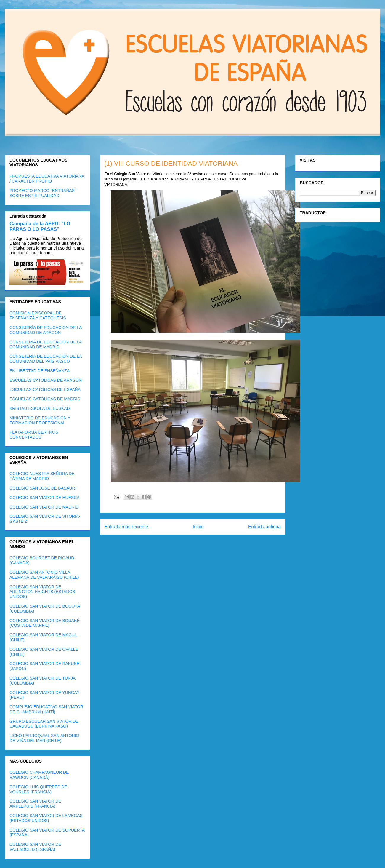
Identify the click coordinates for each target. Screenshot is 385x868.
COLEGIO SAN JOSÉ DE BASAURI (43, 488)
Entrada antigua (264, 527)
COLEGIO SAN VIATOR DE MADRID (44, 507)
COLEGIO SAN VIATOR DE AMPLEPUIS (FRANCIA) (35, 804)
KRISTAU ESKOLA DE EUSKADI (40, 408)
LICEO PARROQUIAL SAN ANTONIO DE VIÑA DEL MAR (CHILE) (44, 738)
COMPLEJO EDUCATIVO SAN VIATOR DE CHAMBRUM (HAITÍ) (46, 709)
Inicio (198, 527)
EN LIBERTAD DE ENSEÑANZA (40, 371)
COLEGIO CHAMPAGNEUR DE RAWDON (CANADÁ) (39, 775)
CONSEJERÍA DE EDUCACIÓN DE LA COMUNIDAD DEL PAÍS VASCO (46, 359)
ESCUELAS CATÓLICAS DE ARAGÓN (46, 380)
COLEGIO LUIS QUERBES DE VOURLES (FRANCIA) (38, 789)
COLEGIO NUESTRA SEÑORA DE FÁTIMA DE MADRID (42, 476)
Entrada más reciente (126, 527)
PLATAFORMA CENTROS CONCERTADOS (34, 435)
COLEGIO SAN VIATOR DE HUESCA (45, 498)
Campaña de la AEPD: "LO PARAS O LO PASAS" (40, 226)
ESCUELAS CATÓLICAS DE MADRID (45, 399)
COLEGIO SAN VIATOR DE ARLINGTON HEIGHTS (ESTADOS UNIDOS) (42, 592)
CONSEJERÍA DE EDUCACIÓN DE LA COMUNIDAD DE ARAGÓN (46, 330)
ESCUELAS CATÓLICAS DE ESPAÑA (45, 389)
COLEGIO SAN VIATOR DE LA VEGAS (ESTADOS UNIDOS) (46, 818)
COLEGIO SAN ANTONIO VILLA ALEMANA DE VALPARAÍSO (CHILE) (44, 575)
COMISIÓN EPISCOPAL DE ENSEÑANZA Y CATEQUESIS (38, 315)
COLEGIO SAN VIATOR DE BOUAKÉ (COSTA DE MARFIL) (45, 623)
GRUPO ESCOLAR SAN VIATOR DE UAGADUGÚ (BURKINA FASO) (44, 724)
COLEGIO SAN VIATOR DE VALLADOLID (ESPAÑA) (35, 847)
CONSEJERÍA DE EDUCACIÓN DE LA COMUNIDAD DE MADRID (46, 345)
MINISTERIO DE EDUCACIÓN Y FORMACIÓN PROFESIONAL (40, 420)
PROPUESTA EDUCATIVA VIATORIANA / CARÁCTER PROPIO (47, 179)
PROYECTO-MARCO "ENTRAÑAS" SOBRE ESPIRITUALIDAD (43, 193)
